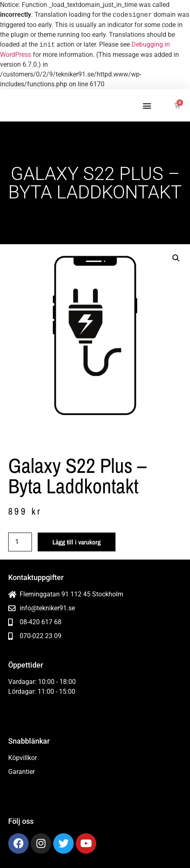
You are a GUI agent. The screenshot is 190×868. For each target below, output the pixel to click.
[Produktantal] (20, 542)
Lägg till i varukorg (77, 542)
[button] (147, 105)
